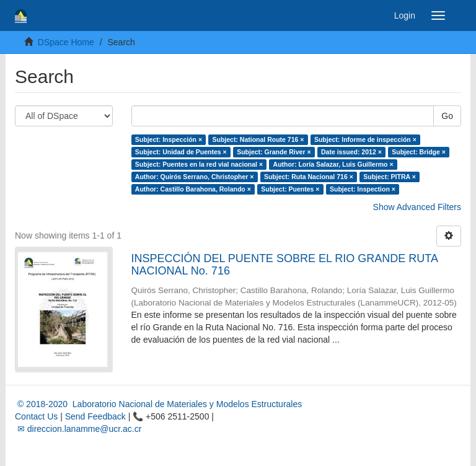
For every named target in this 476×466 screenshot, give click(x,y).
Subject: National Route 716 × (258, 139)
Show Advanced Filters (417, 207)
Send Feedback (95, 416)
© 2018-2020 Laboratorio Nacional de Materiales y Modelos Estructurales (158, 404)
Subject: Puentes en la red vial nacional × (199, 164)
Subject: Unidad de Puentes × (181, 152)
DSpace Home (66, 42)
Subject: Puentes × (290, 189)
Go (447, 116)
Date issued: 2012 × (351, 152)
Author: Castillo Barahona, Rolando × (193, 189)
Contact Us (36, 416)
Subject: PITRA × (390, 177)
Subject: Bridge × (419, 152)
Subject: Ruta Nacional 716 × (309, 177)
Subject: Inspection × (363, 189)
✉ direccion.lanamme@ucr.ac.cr (78, 429)
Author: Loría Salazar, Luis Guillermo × (333, 164)
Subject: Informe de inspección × (365, 139)
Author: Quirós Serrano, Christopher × (195, 177)
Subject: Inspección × (169, 139)
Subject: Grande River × (274, 152)
